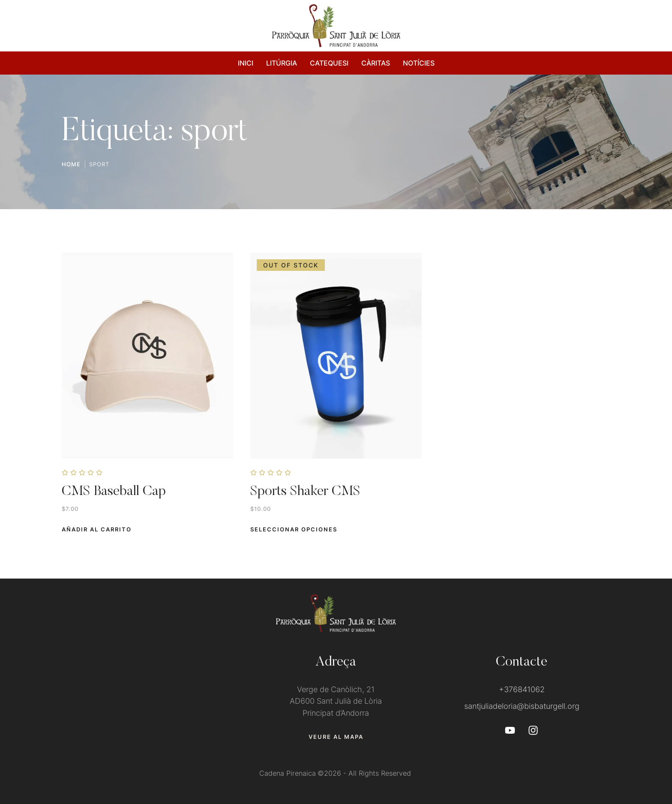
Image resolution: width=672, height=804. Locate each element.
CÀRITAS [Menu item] (376, 63)
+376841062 (522, 689)
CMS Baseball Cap (114, 492)
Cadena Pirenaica (288, 773)
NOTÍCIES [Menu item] (419, 63)
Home (71, 164)
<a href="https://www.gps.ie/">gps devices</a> (150, 696)
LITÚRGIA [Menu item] (282, 63)
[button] (97, 529)
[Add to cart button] (294, 529)
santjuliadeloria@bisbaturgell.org (522, 706)
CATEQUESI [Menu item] (329, 63)
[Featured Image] (147, 356)
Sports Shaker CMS (305, 492)
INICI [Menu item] (246, 63)
